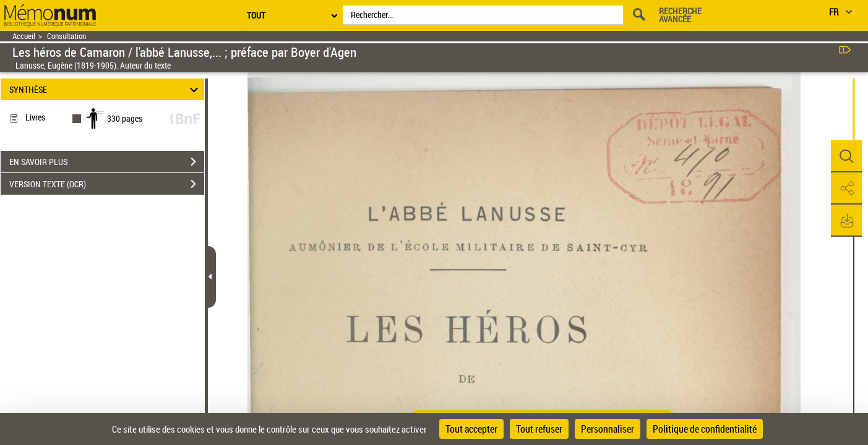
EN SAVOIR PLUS (107, 162)
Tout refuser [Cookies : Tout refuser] (539, 429)
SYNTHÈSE (105, 89)
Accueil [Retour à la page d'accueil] (24, 36)
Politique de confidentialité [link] (705, 429)
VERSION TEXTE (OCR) (107, 184)
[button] (846, 156)
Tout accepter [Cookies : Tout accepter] (471, 429)
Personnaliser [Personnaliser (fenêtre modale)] (608, 429)
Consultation (67, 36)
